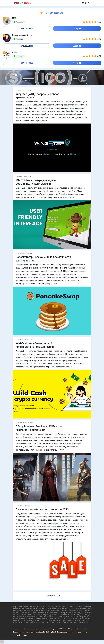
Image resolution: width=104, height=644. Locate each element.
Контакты (16, 629)
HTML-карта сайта (82, 629)
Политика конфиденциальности (36, 629)
